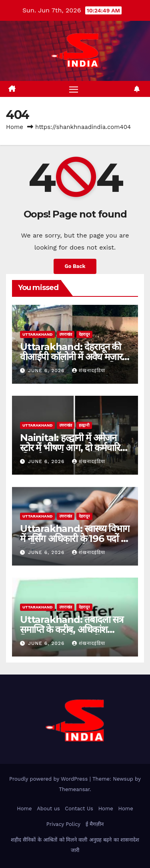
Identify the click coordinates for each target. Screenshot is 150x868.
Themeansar (74, 789)
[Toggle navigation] (74, 89)
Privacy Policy (63, 824)
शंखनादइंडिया (89, 371)
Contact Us (79, 809)
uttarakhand (37, 334)
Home (15, 127)
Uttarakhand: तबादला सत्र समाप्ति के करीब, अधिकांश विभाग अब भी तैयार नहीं (72, 629)
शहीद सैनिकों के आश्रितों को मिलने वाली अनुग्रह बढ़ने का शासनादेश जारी (75, 845)
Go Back (75, 266)
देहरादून (84, 334)
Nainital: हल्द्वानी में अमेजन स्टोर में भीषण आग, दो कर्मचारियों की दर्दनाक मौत (74, 448)
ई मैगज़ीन (95, 824)
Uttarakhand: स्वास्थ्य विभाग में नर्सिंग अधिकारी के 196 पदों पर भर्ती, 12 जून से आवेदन (75, 539)
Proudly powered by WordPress (49, 779)
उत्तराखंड (66, 334)
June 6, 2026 (47, 371)
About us (48, 809)
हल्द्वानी (84, 425)
